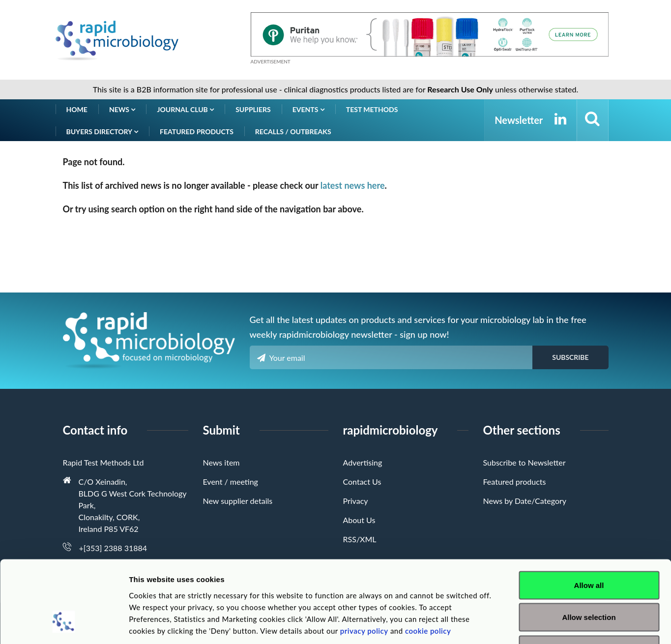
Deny (589, 579)
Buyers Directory (102, 132)
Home (77, 109)
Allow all (589, 515)
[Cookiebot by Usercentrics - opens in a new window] (64, 625)
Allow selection (589, 547)
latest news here (353, 185)
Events (308, 109)
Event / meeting (231, 482)
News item (221, 462)
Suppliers (253, 109)
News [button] (122, 109)
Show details (516, 625)
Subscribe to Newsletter (525, 462)
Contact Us (362, 482)
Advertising (363, 462)
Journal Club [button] (185, 109)
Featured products (197, 132)
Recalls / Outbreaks (293, 132)
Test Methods (372, 109)
